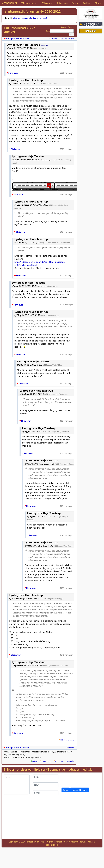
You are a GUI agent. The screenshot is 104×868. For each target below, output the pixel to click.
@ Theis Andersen (63, 243)
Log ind (64, 27)
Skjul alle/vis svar (67, 39)
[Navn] (46, 785)
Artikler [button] (87, 3)
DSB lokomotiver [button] (29, 3)
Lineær (54, 39)
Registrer (71, 27)
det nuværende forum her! (30, 18)
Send (66, 790)
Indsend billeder (80, 790)
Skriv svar (13, 73)
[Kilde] (46, 777)
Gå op (35, 761)
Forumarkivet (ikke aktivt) (20, 30)
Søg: (48, 31)
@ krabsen (65, 432)
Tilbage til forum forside (18, 39)
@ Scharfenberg (62, 666)
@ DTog (59, 365)
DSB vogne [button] (47, 3)
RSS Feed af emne (67, 740)
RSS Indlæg (46, 761)
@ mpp (54, 84)
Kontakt (71, 761)
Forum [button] (75, 3)
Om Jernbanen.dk (78, 842)
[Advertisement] (52, 819)
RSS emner (60, 761)
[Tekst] (17, 785)
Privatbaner (63, 3)
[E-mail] (46, 793)
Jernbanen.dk (10, 3)
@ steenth (55, 286)
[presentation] (81, 780)
